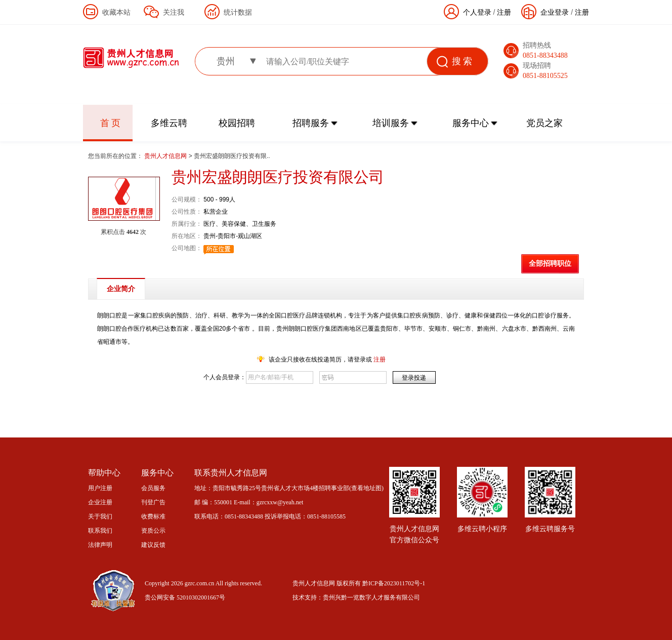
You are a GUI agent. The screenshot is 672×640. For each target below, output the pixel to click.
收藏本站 (116, 12)
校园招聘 (237, 123)
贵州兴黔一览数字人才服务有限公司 (371, 597)
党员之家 (544, 123)
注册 (582, 12)
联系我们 (100, 531)
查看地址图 (366, 488)
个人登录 (477, 12)
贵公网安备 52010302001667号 (185, 597)
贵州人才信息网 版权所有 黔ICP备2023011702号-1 (359, 583)
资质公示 (153, 531)
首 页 (111, 123)
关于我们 (100, 516)
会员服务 (153, 488)
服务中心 (471, 123)
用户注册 (100, 488)
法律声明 (100, 545)
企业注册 (100, 502)
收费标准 (153, 516)
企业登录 (555, 12)
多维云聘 (169, 123)
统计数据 (238, 12)
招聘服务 (311, 123)
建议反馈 (153, 545)
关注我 (174, 12)
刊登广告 (153, 502)
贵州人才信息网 (166, 156)
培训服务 (391, 123)
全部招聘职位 (550, 264)
